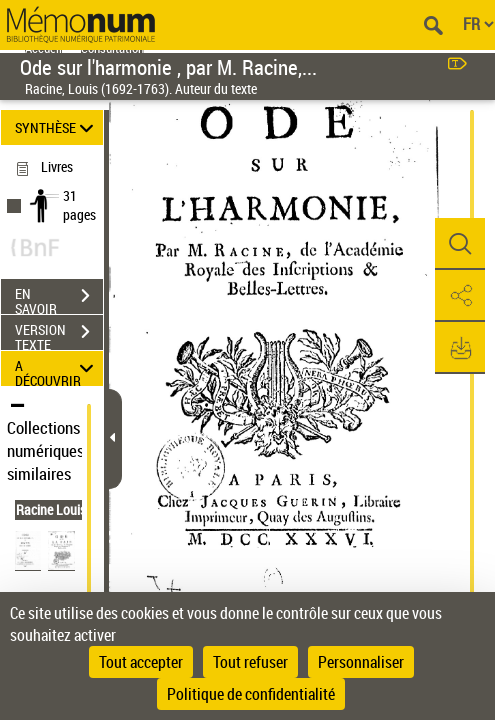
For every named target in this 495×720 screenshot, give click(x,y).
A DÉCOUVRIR (57, 368)
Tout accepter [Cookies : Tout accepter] (141, 662)
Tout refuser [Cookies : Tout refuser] (250, 662)
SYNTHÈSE (57, 127)
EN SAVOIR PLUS (59, 298)
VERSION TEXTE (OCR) (59, 334)
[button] (460, 244)
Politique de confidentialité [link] (251, 694)
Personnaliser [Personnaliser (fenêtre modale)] (361, 662)
